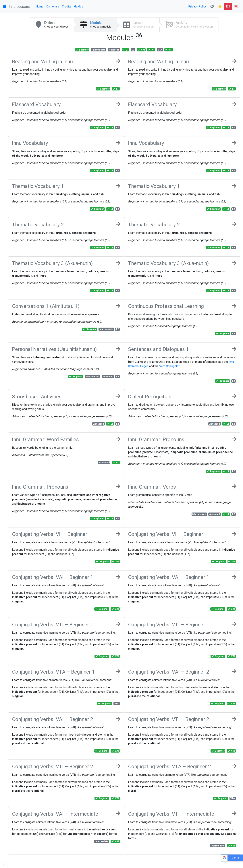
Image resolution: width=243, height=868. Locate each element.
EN (228, 6)
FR (236, 6)
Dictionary (53, 6)
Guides (79, 6)
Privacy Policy (197, 6)
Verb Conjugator (169, 366)
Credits (67, 6)
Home (40, 6)
